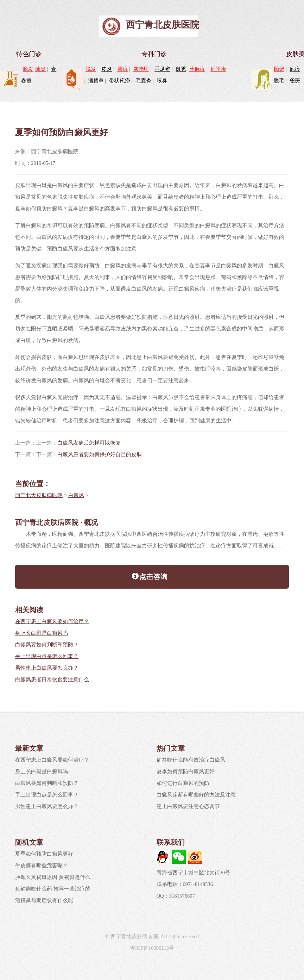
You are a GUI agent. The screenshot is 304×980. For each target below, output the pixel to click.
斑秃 (181, 69)
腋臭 (40, 69)
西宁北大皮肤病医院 (39, 495)
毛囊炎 (143, 81)
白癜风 (76, 495)
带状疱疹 (120, 81)
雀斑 (295, 81)
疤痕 (295, 69)
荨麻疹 (197, 69)
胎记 (279, 69)
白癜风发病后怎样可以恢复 (89, 443)
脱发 (28, 69)
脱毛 (279, 81)
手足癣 (162, 69)
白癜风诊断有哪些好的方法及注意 (196, 795)
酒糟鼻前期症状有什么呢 (44, 900)
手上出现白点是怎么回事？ (47, 656)
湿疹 (123, 69)
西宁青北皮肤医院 (163, 25)
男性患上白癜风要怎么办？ (47, 668)
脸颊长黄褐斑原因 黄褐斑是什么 (53, 877)
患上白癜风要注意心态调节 (188, 806)
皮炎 (107, 69)
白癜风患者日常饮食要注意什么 (52, 680)
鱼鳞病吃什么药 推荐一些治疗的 (53, 889)
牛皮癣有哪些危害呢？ (42, 866)
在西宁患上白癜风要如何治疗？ (52, 621)
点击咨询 (149, 576)
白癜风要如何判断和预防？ (47, 645)
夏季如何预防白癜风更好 (186, 771)
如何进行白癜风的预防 (183, 783)
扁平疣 (218, 69)
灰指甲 (141, 69)
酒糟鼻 (96, 81)
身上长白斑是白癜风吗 (42, 633)
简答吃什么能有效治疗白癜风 (191, 760)
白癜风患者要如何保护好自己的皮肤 (100, 454)
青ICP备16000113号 (152, 948)
